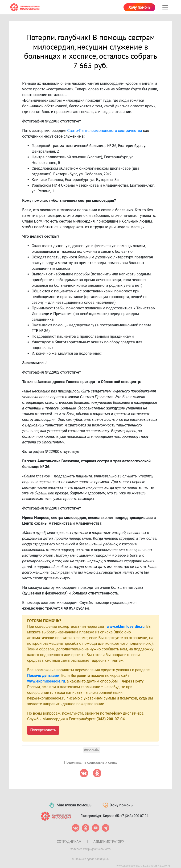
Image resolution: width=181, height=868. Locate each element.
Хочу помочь (139, 8)
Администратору (109, 842)
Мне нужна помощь (70, 805)
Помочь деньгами (43, 676)
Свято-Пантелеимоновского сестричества (105, 131)
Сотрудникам (69, 842)
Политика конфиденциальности (90, 849)
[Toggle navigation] (165, 7)
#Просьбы (92, 750)
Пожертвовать (43, 730)
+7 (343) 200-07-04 (134, 816)
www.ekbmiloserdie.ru (126, 626)
